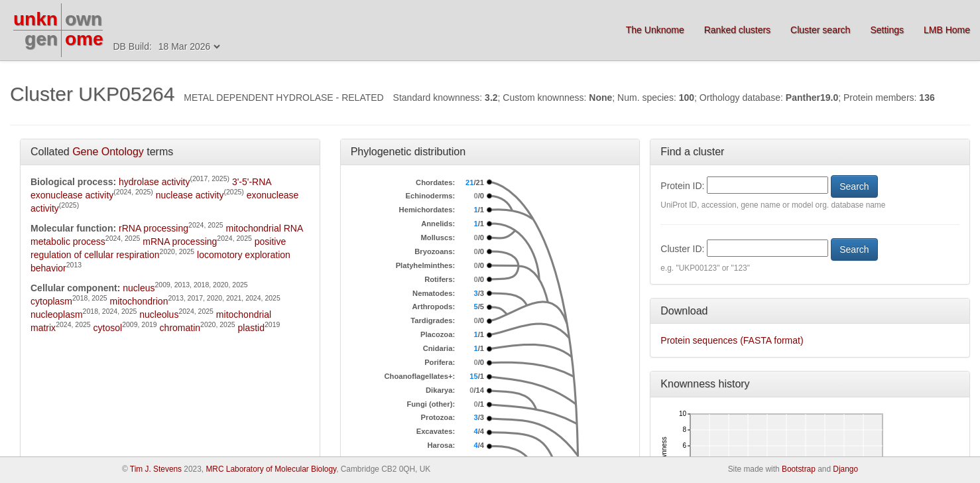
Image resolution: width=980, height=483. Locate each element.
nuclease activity (190, 195)
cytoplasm (51, 301)
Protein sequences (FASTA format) (732, 340)
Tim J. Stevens (156, 469)
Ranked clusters (737, 30)
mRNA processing (180, 241)
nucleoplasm (57, 314)
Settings (887, 30)
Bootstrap (799, 469)
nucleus (139, 288)
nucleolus (159, 314)
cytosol (108, 328)
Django (845, 469)
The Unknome (655, 30)
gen (41, 39)
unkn (35, 19)
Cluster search (820, 30)
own (84, 19)
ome (84, 39)
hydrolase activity (154, 182)
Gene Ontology (108, 152)
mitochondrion (139, 301)
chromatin (180, 328)
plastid (251, 328)
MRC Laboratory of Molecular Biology (271, 469)
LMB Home (947, 30)
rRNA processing (153, 228)
